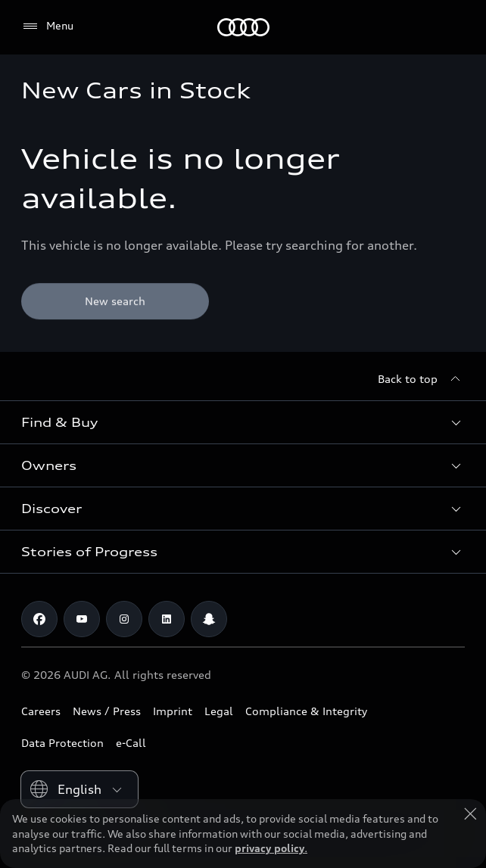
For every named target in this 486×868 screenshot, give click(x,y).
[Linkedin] (167, 619)
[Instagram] (124, 619)
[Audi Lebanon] (243, 27)
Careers (41, 711)
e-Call (131, 743)
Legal (219, 711)
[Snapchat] (209, 619)
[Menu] (47, 26)
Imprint (173, 711)
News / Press (107, 711)
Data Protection (62, 743)
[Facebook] (39, 619)
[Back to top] (421, 379)
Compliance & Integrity (306, 711)
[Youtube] (82, 619)
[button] (243, 422)
